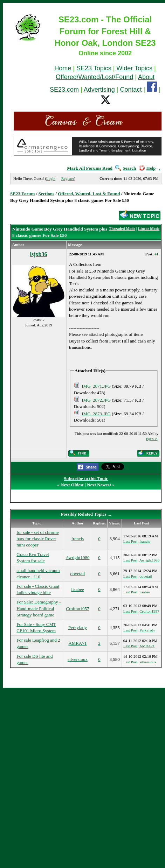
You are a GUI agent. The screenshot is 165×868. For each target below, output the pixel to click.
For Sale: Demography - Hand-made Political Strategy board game (39, 608)
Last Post (130, 541)
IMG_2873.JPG (96, 414)
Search (126, 168)
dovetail (77, 574)
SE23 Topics (94, 68)
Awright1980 (77, 558)
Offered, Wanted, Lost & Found (89, 194)
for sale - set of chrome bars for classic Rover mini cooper (37, 539)
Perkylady (78, 627)
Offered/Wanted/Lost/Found (94, 77)
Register (68, 178)
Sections (47, 194)
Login (51, 178)
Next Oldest (72, 485)
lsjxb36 (39, 254)
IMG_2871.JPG (96, 386)
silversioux (78, 659)
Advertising (99, 90)
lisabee (77, 589)
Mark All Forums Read (90, 168)
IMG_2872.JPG (96, 400)
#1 (156, 254)
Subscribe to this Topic (86, 478)
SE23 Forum (22, 194)
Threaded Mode (122, 228)
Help (147, 168)
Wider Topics (134, 68)
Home (63, 68)
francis (78, 539)
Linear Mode (149, 228)
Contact (131, 90)
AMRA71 (77, 643)
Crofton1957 (77, 609)
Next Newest (99, 485)
